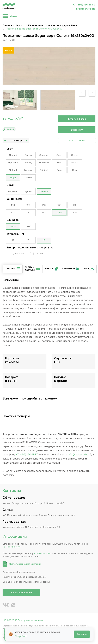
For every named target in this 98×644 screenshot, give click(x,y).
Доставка (19, 254)
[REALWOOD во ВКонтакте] (6, 605)
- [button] (5, 140)
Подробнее (21, 636)
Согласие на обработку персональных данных (26, 582)
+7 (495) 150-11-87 (84, 5)
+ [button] (27, 140)
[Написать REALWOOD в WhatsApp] (13, 605)
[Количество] (11, 140)
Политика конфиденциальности (19, 572)
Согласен (82, 634)
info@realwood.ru (86, 9)
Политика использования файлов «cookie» (25, 577)
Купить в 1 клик (77, 119)
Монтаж (39, 254)
